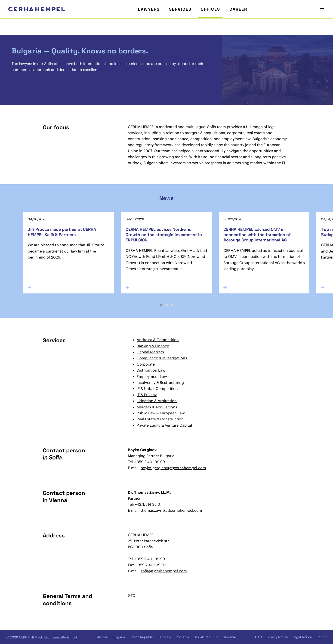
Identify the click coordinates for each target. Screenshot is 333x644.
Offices (210, 9)
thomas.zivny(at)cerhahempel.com (171, 510)
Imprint (322, 637)
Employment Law (152, 376)
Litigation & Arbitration (157, 401)
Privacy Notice (277, 637)
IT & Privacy (147, 395)
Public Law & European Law (161, 413)
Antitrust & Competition (158, 340)
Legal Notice (302, 637)
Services (180, 9)
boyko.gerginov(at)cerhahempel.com (173, 468)
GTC (132, 595)
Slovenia (229, 637)
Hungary (165, 637)
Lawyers (149, 9)
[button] (161, 305)
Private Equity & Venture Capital (164, 425)
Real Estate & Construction (160, 419)
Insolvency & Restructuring (160, 382)
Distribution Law (151, 370)
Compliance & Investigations (162, 358)
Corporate (146, 364)
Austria (102, 637)
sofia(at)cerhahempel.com (164, 571)
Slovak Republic (206, 637)
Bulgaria (119, 637)
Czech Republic (142, 637)
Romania (182, 637)
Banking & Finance (153, 346)
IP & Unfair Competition (157, 388)
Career (238, 9)
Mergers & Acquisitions (157, 407)
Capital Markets (150, 352)
